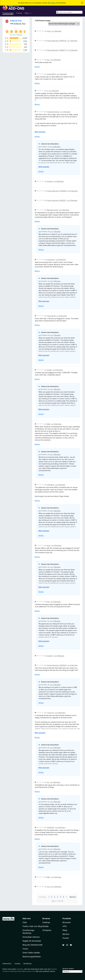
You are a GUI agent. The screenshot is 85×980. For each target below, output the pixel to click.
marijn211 (50, 656)
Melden (37, 67)
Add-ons (27, 918)
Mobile (45, 926)
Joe (48, 887)
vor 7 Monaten (55, 232)
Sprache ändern (68, 969)
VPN (64, 926)
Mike (49, 424)
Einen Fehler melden (31, 953)
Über (25, 922)
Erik (48, 602)
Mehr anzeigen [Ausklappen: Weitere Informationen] (40, 132)
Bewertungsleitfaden (32, 957)
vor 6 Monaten (59, 181)
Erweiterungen (8, 13)
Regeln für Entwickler (32, 941)
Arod (49, 545)
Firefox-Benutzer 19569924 (57, 665)
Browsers (67, 922)
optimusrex (51, 260)
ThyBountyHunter (53, 112)
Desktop (46, 922)
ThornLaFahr (51, 316)
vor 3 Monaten (56, 31)
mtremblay (51, 485)
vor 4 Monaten (56, 60)
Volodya (50, 181)
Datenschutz (7, 964)
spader (49, 370)
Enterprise (47, 930)
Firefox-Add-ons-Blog (32, 926)
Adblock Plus (16, 21)
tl (47, 91)
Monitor (66, 934)
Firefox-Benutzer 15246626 (57, 191)
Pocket (66, 938)
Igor (48, 60)
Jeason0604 (51, 74)
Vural (49, 31)
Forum (25, 949)
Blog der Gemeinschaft (32, 945)
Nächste (73, 897)
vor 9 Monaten (73, 665)
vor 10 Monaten (56, 887)
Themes (19, 13)
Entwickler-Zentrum (31, 937)
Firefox (53, 3)
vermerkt (20, 969)
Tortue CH (51, 713)
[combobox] (69, 12)
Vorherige (42, 897)
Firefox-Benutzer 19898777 (57, 50)
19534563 (50, 827)
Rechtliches (28, 964)
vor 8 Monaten (72, 200)
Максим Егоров (52, 210)
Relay (65, 930)
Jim (48, 782)
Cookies (17, 964)
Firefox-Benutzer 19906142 (57, 41)
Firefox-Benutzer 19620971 (57, 200)
